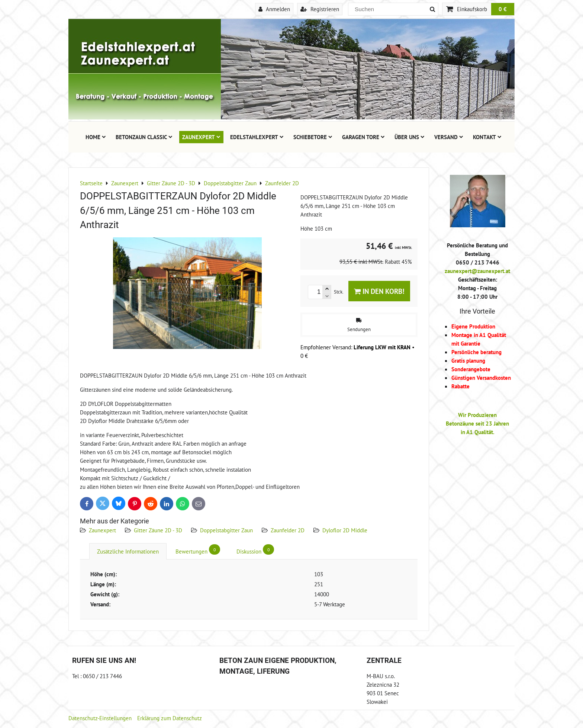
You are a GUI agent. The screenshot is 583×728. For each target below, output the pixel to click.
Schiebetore (313, 137)
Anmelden (274, 9)
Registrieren (320, 9)
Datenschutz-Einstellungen (100, 718)
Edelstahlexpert (257, 137)
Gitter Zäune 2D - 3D (158, 530)
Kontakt (487, 137)
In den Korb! (379, 291)
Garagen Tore (363, 137)
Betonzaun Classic (144, 137)
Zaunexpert (201, 137)
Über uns (410, 137)
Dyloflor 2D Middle (345, 530)
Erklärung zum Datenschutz (170, 718)
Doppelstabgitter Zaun (226, 530)
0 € (503, 9)
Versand (449, 137)
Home (96, 137)
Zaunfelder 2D (288, 530)
